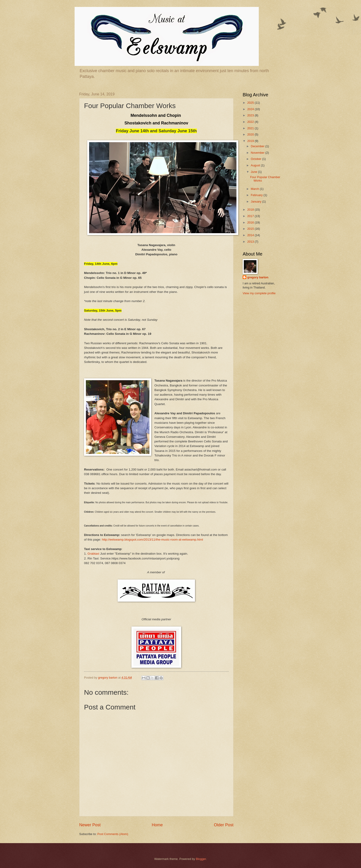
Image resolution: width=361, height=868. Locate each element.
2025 (251, 103)
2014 (251, 235)
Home (157, 825)
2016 (251, 222)
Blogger (201, 859)
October (256, 159)
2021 (251, 128)
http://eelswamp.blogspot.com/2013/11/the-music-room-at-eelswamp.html (152, 540)
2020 (251, 134)
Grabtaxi (93, 554)
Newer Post (90, 825)
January (256, 202)
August (256, 165)
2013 (251, 242)
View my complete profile (259, 293)
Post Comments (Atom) (113, 834)
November (258, 153)
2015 (251, 229)
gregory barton (258, 277)
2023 (251, 115)
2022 (251, 122)
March (255, 189)
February (257, 195)
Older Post (224, 825)
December (258, 146)
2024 (251, 109)
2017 (251, 216)
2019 (251, 141)
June (254, 172)
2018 (251, 210)
